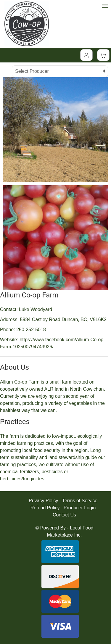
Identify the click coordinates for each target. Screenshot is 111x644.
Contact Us (64, 515)
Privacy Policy (44, 501)
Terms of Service (80, 501)
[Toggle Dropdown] (86, 55)
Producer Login (80, 508)
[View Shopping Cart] (103, 55)
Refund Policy (45, 508)
